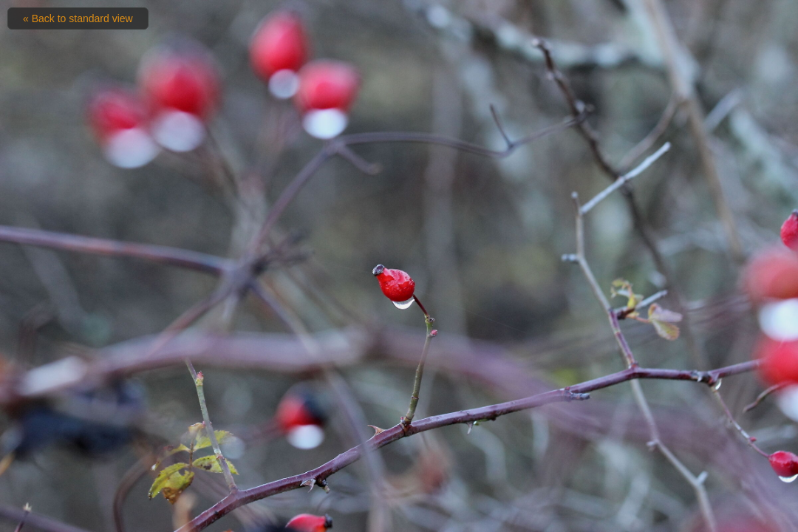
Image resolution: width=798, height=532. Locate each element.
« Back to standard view (78, 18)
